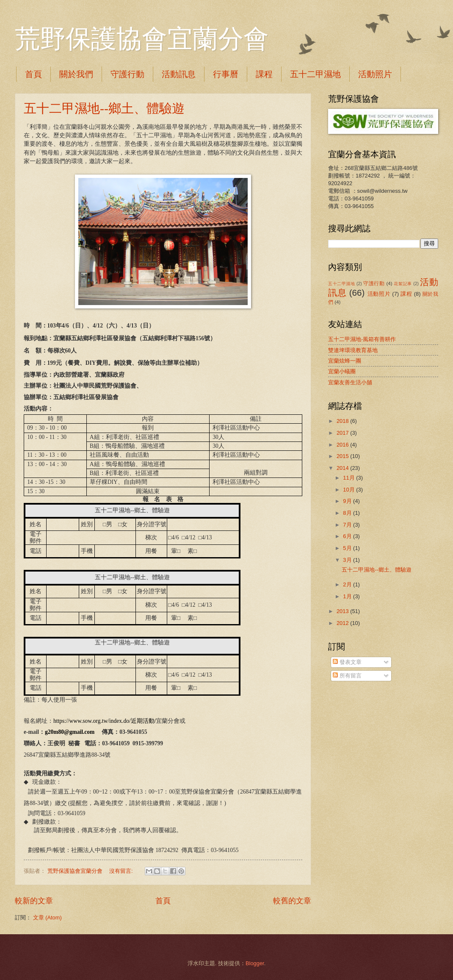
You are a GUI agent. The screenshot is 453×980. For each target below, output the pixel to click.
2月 (348, 584)
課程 (264, 74)
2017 (343, 433)
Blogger (255, 963)
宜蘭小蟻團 (342, 371)
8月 (348, 513)
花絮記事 (403, 284)
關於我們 (76, 74)
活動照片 (379, 294)
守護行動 (127, 74)
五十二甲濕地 (315, 74)
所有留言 (347, 676)
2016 (343, 445)
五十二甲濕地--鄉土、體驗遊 (104, 108)
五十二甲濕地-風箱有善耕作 (362, 339)
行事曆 (226, 74)
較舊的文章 (292, 901)
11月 (349, 478)
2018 (343, 421)
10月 (349, 490)
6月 (348, 536)
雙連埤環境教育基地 (353, 350)
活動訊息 (179, 74)
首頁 (33, 74)
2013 (343, 611)
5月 (348, 548)
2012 (343, 623)
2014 (343, 468)
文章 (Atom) (47, 918)
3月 (348, 560)
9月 (348, 501)
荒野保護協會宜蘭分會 (142, 39)
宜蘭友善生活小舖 (350, 382)
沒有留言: (122, 871)
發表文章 (347, 662)
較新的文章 (34, 901)
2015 (343, 456)
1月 (348, 596)
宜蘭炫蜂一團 (345, 361)
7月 (348, 525)
